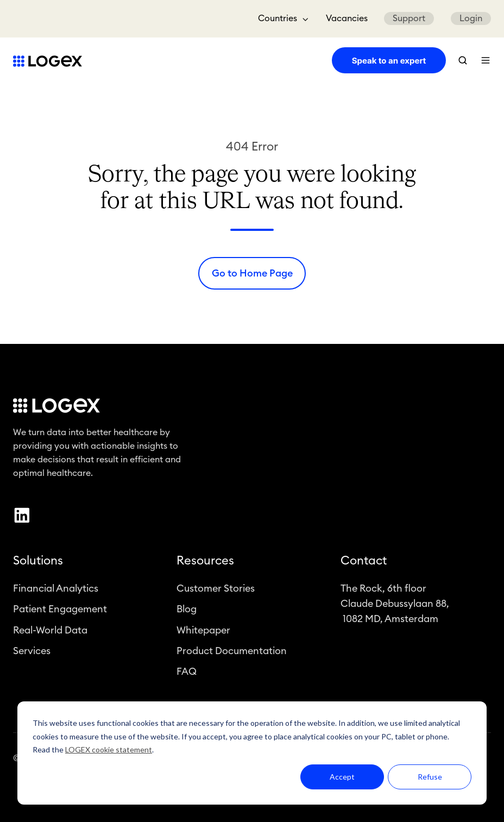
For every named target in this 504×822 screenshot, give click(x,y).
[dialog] (252, 753)
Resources (205, 562)
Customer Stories (216, 590)
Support (409, 18)
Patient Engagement (60, 611)
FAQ (187, 673)
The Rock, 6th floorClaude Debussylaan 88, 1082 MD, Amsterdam (395, 605)
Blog (187, 611)
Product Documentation (232, 652)
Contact (364, 562)
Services (32, 652)
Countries (278, 18)
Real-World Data (50, 631)
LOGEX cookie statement (109, 749)
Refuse (430, 777)
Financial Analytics (56, 590)
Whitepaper (203, 631)
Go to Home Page (252, 273)
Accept (342, 777)
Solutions (38, 562)
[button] (463, 60)
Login (471, 18)
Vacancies (347, 18)
